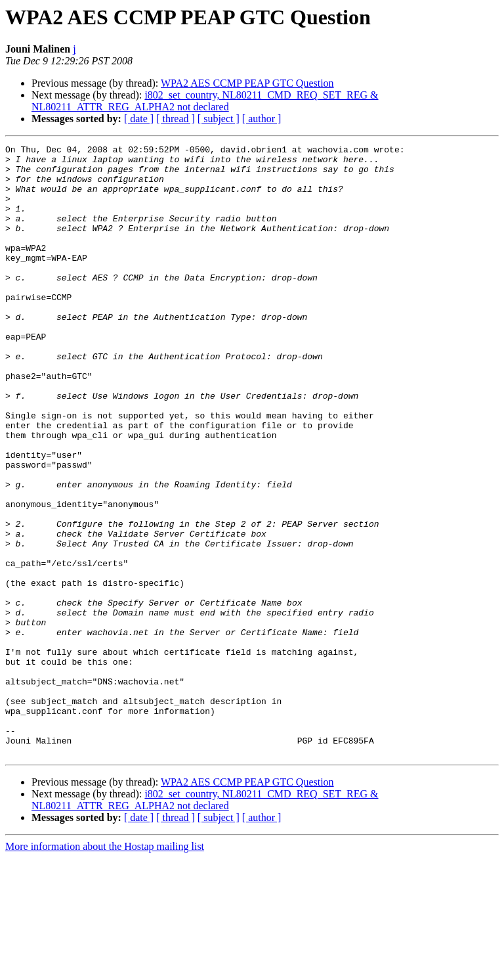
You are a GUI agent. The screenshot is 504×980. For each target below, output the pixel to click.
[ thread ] (176, 119)
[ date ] (139, 119)
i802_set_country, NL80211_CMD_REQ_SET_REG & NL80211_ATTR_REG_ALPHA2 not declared (205, 101)
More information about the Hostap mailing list (105, 969)
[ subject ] (219, 119)
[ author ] (262, 119)
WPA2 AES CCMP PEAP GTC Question (247, 83)
